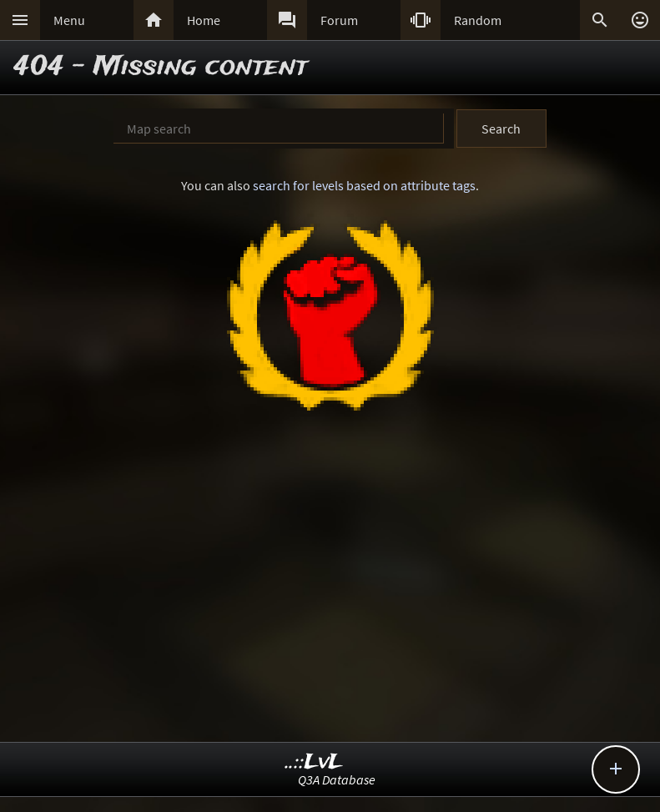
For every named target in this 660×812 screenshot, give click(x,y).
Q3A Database (337, 779)
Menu (69, 20)
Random (478, 20)
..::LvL (314, 762)
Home (204, 20)
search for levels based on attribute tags (364, 185)
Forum (339, 20)
